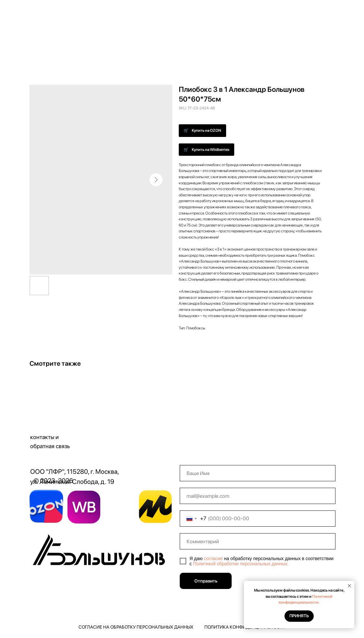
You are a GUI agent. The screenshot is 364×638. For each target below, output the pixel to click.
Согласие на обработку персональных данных (136, 627)
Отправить (206, 581)
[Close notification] (349, 586)
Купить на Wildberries (211, 150)
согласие (213, 558)
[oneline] (258, 541)
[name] (258, 473)
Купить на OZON (206, 130)
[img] (101, 552)
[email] (258, 496)
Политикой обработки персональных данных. (241, 564)
